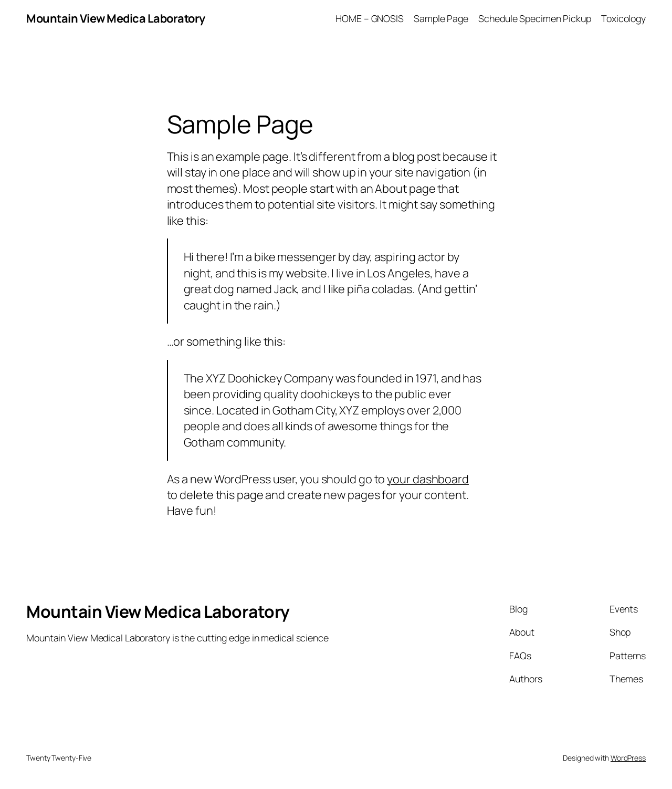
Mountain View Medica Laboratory (116, 18)
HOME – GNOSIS (370, 18)
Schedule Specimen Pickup (535, 18)
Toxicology (623, 18)
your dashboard (428, 479)
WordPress (628, 758)
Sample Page (441, 18)
